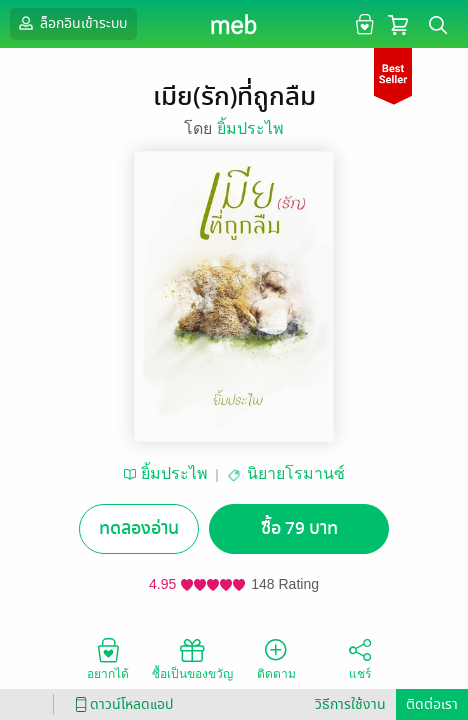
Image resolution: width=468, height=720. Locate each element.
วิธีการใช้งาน (350, 704)
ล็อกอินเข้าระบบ (71, 23)
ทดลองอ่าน (139, 528)
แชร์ (360, 658)
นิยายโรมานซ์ (296, 473)
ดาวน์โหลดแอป (121, 704)
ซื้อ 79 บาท (299, 528)
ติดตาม (276, 658)
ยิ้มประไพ (250, 128)
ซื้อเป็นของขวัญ (192, 658)
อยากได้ (108, 658)
